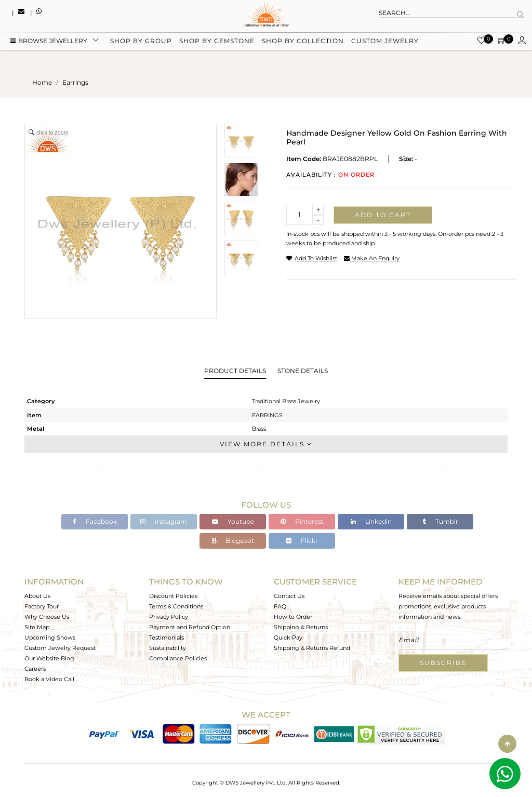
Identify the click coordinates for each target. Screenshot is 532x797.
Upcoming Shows (50, 637)
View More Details (266, 444)
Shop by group (141, 43)
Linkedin (371, 521)
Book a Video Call (49, 679)
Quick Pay (288, 637)
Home (42, 82)
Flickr (302, 541)
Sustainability (168, 648)
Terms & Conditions (176, 606)
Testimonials (167, 637)
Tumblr (440, 521)
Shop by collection (303, 43)
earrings (75, 82)
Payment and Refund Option (190, 627)
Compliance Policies (178, 658)
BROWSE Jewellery (49, 43)
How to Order (293, 617)
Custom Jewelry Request (60, 648)
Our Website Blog (49, 658)
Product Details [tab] (235, 371)
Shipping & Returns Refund (312, 648)
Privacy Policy (169, 617)
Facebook (95, 521)
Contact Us (289, 596)
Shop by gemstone (217, 43)
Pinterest (302, 521)
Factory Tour (42, 606)
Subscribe (443, 663)
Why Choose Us (47, 617)
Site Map (37, 627)
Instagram (164, 521)
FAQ (280, 606)
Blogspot (233, 541)
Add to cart (383, 215)
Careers (35, 669)
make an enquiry (372, 258)
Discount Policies (173, 596)
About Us (37, 596)
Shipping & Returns (301, 627)
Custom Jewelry (385, 43)
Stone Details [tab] (303, 371)
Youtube (233, 521)
